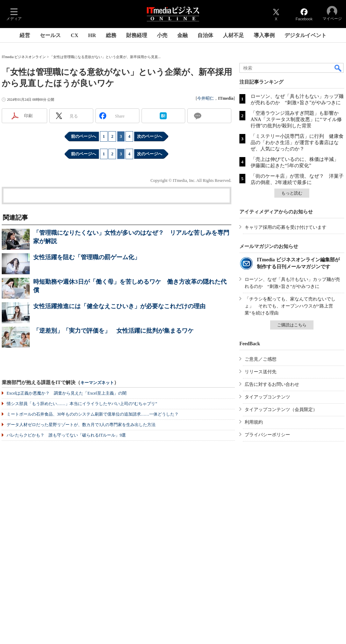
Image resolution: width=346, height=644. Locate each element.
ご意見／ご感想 (261, 359)
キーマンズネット (97, 383)
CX (74, 35)
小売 (162, 35)
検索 (338, 68)
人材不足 (233, 35)
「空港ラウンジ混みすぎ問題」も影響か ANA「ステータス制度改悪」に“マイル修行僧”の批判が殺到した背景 (297, 119)
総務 (111, 35)
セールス (50, 35)
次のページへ (150, 136)
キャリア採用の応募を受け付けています (286, 227)
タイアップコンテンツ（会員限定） (281, 409)
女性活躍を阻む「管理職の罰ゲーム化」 (87, 257)
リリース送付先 (261, 372)
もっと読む (292, 193)
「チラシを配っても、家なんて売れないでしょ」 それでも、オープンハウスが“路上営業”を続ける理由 (290, 306)
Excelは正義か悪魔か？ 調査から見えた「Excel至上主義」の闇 (67, 393)
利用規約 (254, 422)
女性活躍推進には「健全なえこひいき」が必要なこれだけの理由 (119, 306)
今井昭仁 (206, 98)
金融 (182, 35)
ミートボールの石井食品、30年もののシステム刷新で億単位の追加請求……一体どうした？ (93, 414)
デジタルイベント (305, 35)
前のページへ (84, 136)
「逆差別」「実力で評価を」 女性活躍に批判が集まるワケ (113, 331)
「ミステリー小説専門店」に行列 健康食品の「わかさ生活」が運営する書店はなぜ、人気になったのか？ (297, 143)
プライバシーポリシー (267, 435)
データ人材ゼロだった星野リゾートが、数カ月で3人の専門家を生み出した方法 (81, 425)
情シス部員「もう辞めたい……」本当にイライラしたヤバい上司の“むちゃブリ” (82, 404)
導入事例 (264, 35)
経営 (25, 35)
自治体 (205, 35)
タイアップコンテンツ (267, 397)
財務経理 (137, 35)
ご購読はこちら (292, 325)
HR (92, 35)
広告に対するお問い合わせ (272, 384)
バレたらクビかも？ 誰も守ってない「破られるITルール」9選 (66, 435)
